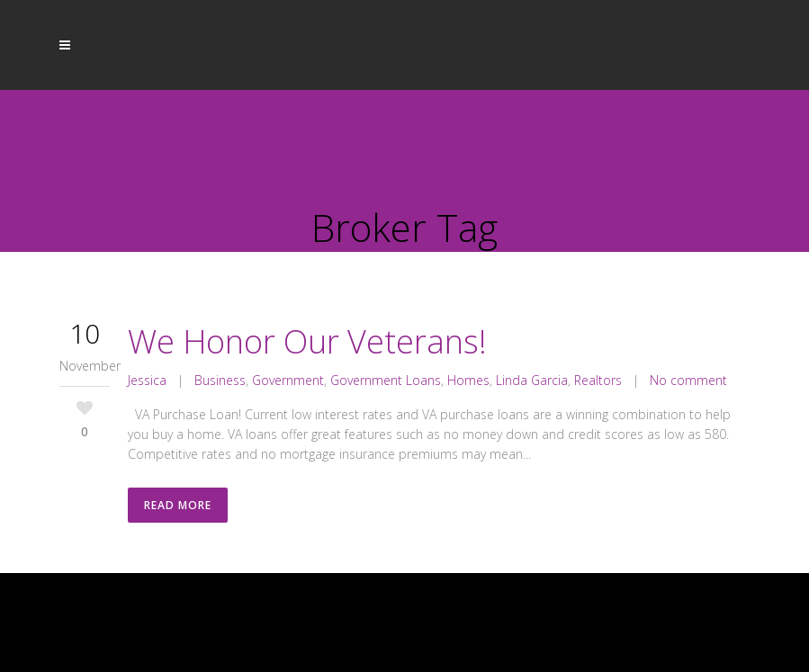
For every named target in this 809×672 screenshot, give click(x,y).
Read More (178, 505)
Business (220, 380)
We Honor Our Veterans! (307, 341)
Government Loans (386, 380)
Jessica (147, 380)
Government (288, 380)
